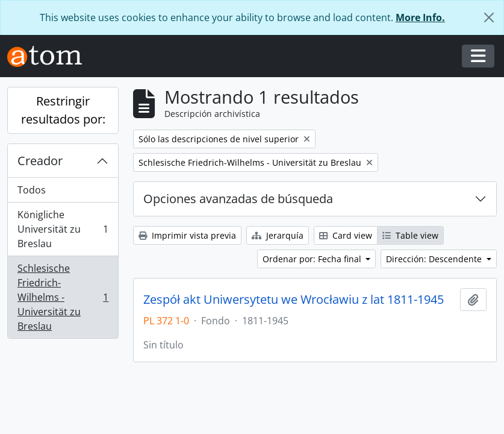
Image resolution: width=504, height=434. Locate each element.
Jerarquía (278, 235)
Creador (40, 161)
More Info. (420, 17)
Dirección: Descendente (435, 259)
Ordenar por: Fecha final (313, 259)
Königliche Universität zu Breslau (63, 229)
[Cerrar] (489, 17)
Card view (346, 235)
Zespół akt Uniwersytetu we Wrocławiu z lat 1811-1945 (294, 300)
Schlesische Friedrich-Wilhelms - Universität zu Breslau (63, 297)
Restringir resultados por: (63, 110)
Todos (32, 190)
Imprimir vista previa (187, 235)
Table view (410, 235)
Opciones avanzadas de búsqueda (238, 199)
